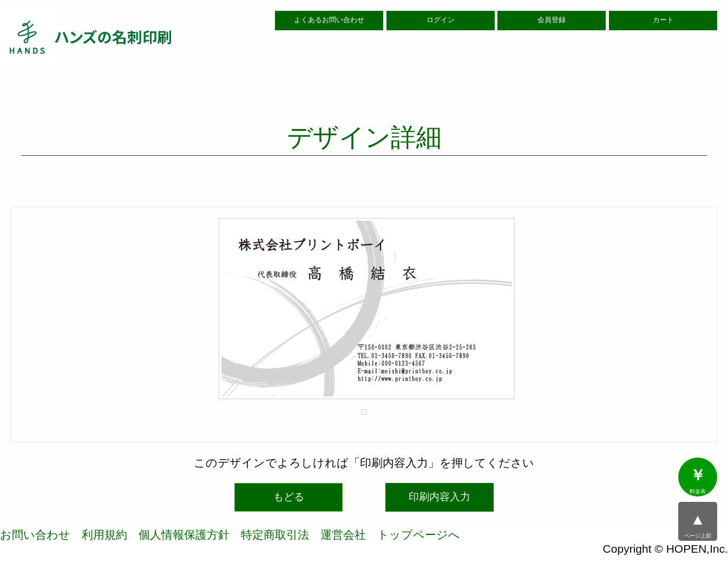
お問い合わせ (35, 535)
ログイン (441, 20)
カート (663, 20)
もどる (289, 497)
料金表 (698, 481)
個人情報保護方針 (184, 535)
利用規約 (104, 535)
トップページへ (419, 535)
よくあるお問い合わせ (329, 20)
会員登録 (552, 20)
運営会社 (343, 535)
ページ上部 (698, 525)
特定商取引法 (275, 535)
